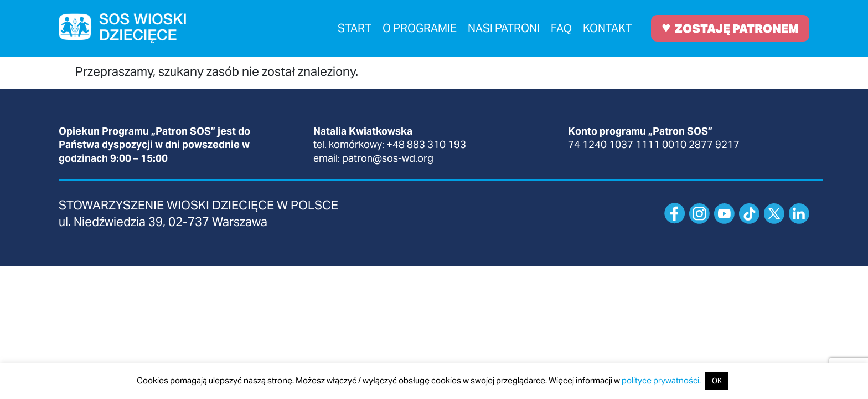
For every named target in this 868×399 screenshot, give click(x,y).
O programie (420, 28)
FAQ (562, 28)
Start (355, 28)
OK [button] (717, 381)
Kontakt (608, 28)
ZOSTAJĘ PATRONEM (730, 27)
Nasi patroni (504, 28)
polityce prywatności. (661, 380)
